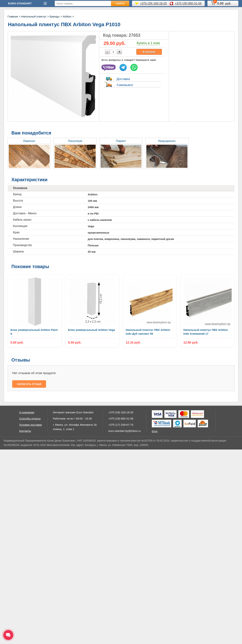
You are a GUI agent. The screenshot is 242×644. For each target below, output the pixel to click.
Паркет (121, 141)
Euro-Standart (20, 3)
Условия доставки (31, 425)
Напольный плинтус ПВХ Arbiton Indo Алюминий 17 (206, 332)
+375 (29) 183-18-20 (153, 3)
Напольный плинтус (34, 16)
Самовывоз (125, 85)
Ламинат (29, 141)
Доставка (123, 79)
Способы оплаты (30, 419)
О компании (27, 412)
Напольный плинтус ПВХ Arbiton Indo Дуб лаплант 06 (148, 332)
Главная (13, 16)
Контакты (25, 431)
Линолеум (75, 141)
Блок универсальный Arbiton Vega (92, 330)
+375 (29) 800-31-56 (188, 3)
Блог (155, 431)
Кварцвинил (167, 141)
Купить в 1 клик (148, 43)
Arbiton (67, 16)
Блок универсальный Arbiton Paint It (34, 332)
